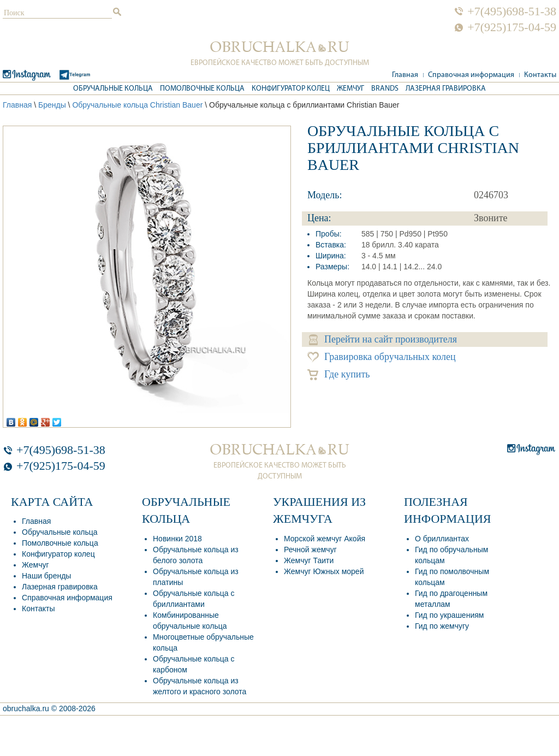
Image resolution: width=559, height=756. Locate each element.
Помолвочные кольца (202, 89)
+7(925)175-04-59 (512, 27)
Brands (385, 89)
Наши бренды (46, 576)
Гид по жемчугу (442, 626)
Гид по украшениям (449, 615)
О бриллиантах (442, 539)
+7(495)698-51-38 (512, 11)
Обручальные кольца (113, 89)
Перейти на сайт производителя (383, 339)
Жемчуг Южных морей (324, 571)
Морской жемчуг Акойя (325, 539)
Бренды (52, 105)
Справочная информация (471, 75)
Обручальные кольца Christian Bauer (137, 105)
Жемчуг (350, 89)
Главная (405, 75)
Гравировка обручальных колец (382, 357)
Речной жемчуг (310, 550)
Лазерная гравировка (446, 89)
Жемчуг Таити (309, 560)
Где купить (339, 374)
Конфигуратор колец (291, 89)
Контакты (540, 75)
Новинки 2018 (177, 539)
